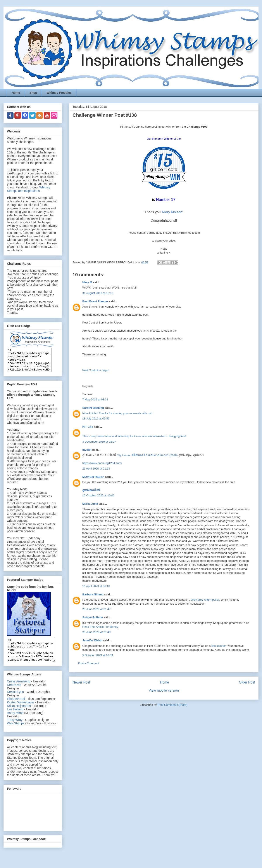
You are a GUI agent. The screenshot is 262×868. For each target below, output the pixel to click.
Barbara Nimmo (93, 594)
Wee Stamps (16, 732)
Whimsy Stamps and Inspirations (29, 189)
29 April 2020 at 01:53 (96, 469)
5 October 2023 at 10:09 (98, 655)
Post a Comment (89, 663)
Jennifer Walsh (92, 640)
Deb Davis (14, 694)
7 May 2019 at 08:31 (95, 399)
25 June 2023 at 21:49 (96, 632)
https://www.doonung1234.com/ (102, 463)
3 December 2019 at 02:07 (99, 442)
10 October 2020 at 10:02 (98, 495)
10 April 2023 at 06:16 (96, 586)
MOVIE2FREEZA (93, 477)
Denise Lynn (15, 701)
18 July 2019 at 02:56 (96, 418)
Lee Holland (15, 718)
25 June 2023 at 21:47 (96, 609)
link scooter (218, 646)
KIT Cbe (88, 427)
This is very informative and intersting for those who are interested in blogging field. (134, 436)
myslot (87, 450)
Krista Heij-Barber (19, 715)
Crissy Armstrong (19, 691)
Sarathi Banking (93, 408)
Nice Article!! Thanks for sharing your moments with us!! (117, 413)
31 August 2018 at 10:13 (98, 293)
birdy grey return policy (205, 600)
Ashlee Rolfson (93, 617)
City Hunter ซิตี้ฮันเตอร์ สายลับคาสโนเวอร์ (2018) (147, 455)
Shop (33, 93)
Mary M (87, 282)
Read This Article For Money (100, 627)
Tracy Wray (15, 729)
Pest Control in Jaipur (96, 370)
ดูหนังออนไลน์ (91, 490)
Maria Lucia (90, 504)
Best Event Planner (95, 301)
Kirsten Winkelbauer (21, 711)
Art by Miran (15, 722)
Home (16, 93)
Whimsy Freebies (59, 93)
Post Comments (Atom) (172, 705)
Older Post (247, 682)
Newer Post (81, 682)
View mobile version (164, 690)
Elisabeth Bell (16, 708)
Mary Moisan (172, 212)
